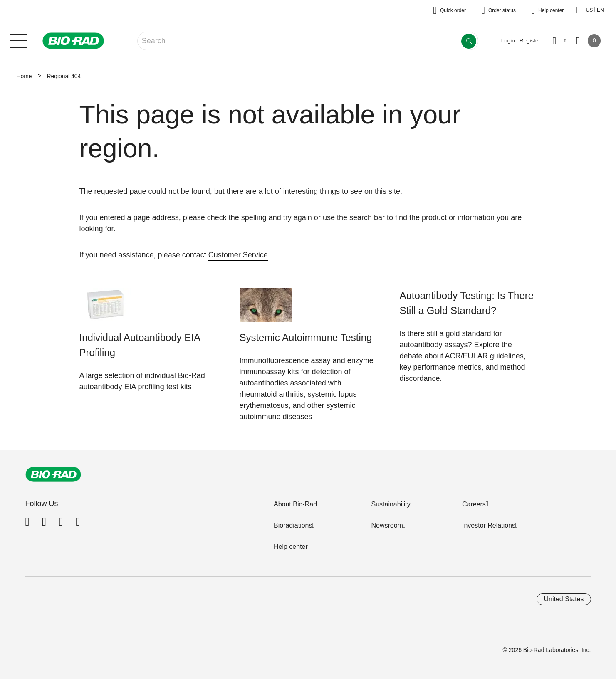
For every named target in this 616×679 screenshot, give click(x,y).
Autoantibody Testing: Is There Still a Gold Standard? (467, 303)
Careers (474, 504)
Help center (291, 547)
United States (564, 599)
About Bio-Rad (295, 504)
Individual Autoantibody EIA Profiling (140, 345)
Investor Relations (489, 525)
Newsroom (387, 525)
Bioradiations (293, 525)
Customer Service (238, 255)
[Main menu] (19, 40)
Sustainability (391, 504)
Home (24, 76)
